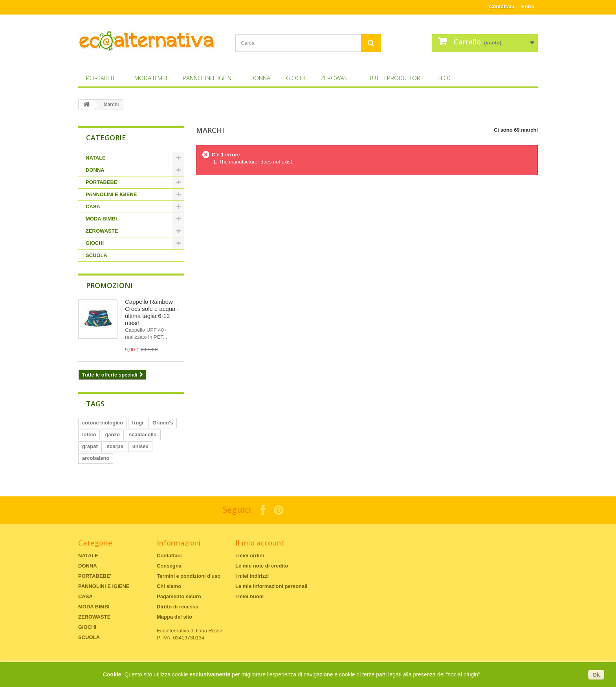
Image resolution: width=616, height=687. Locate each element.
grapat (90, 446)
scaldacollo (143, 434)
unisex (140, 446)
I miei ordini (250, 556)
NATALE (96, 158)
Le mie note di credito (262, 566)
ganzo (112, 434)
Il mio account (260, 543)
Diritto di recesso (178, 607)
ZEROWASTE (337, 78)
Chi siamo (169, 586)
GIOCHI (295, 78)
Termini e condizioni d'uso (189, 576)
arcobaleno (96, 458)
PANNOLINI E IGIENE (209, 78)
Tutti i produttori (395, 78)
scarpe (115, 446)
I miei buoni (249, 596)
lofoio (89, 434)
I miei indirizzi (252, 576)
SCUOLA (96, 255)
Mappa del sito (174, 617)
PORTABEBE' (102, 78)
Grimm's (163, 423)
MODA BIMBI (151, 78)
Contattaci (502, 6)
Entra (528, 6)
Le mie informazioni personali (271, 586)
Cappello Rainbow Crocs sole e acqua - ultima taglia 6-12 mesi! (152, 312)
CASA (93, 207)
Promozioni (109, 285)
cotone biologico (103, 423)
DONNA (260, 78)
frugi (138, 423)
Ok (596, 675)
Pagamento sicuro (179, 596)
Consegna (169, 566)
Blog (445, 78)
